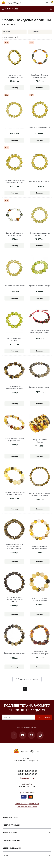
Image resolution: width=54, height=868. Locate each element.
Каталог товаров (10, 9)
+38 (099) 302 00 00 (27, 774)
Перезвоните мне (27, 778)
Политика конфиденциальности (27, 804)
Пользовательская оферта (27, 807)
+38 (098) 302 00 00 (27, 771)
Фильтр (7, 32)
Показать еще (27, 679)
